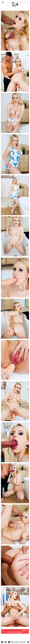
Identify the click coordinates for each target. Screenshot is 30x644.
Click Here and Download (15, 636)
